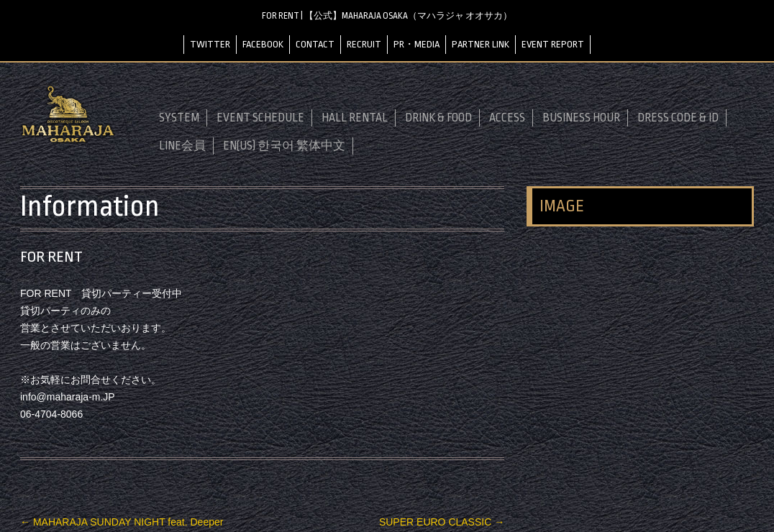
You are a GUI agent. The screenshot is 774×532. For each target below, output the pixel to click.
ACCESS (507, 118)
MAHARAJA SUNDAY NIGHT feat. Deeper (122, 522)
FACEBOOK (263, 44)
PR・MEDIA (416, 44)
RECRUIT (364, 44)
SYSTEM (179, 118)
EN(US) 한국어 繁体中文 (284, 146)
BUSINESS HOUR (581, 118)
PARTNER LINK (481, 44)
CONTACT (315, 44)
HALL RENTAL (355, 118)
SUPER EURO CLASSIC (442, 522)
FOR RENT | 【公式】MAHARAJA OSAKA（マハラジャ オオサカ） (387, 16)
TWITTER (210, 44)
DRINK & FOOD (438, 118)
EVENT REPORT (553, 44)
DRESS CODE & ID (678, 118)
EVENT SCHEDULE (260, 118)
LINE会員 (182, 146)
